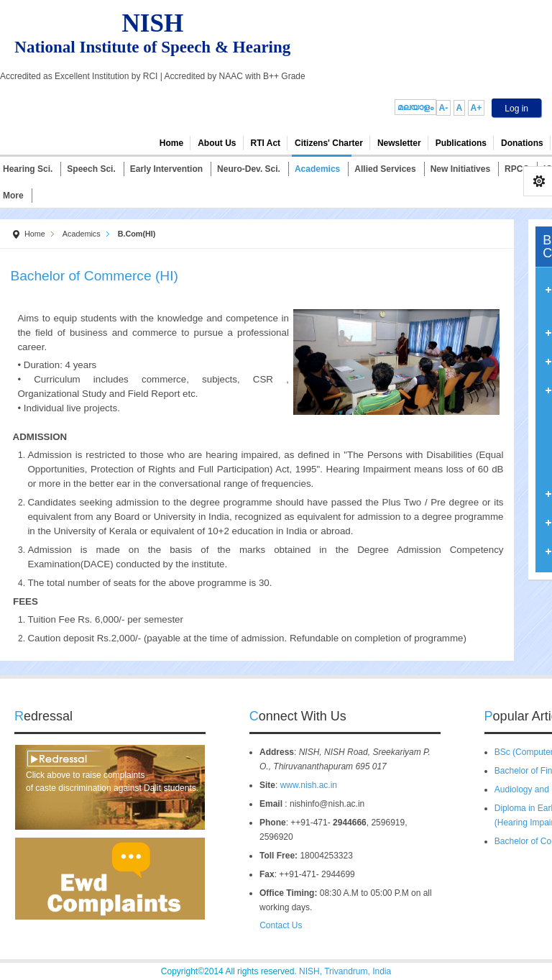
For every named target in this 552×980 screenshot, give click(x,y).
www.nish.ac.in (309, 785)
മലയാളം (415, 107)
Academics (82, 234)
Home (35, 234)
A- (444, 108)
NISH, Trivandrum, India (345, 971)
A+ (477, 108)
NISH (153, 23)
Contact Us (276, 925)
